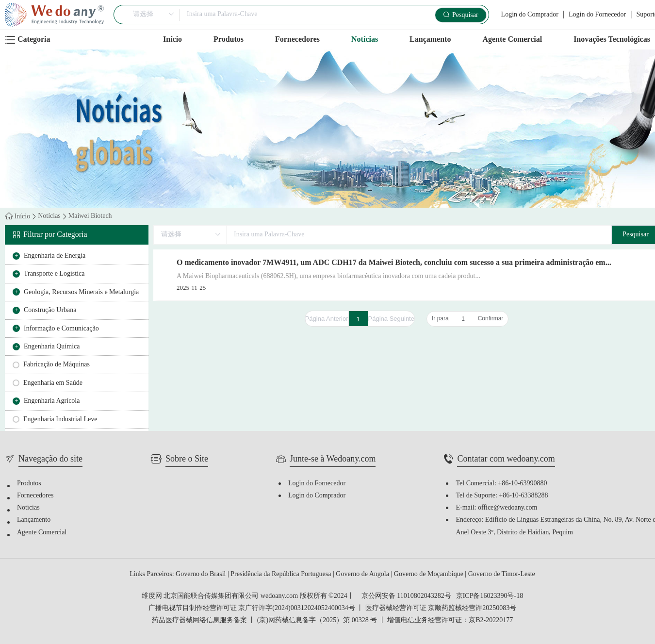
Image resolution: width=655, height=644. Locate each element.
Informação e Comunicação (61, 329)
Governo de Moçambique (430, 574)
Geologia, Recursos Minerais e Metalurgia (81, 292)
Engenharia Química (52, 347)
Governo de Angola (363, 574)
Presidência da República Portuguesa (282, 574)
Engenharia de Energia (55, 256)
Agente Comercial (512, 40)
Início (172, 40)
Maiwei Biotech (90, 216)
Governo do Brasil (202, 574)
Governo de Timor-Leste (502, 574)
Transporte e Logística (54, 274)
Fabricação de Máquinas (57, 365)
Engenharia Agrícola (52, 401)
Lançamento (430, 40)
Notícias (365, 40)
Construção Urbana (50, 310)
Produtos (229, 40)
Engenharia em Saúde (53, 383)
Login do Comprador (530, 15)
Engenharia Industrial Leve (60, 420)
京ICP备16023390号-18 (490, 596)
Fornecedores (297, 40)
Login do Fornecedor (597, 15)
